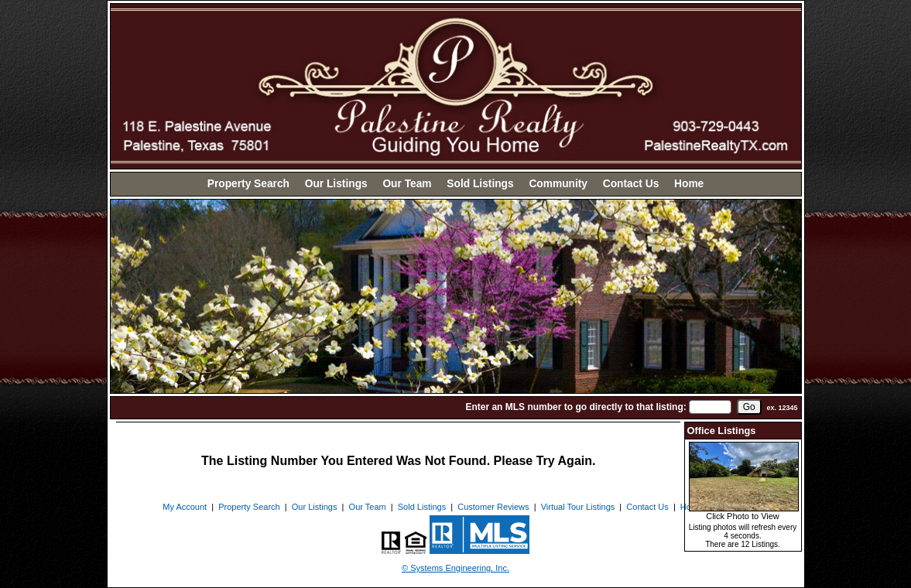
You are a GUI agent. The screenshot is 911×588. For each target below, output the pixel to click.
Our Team (407, 184)
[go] (749, 407)
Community (558, 184)
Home (689, 184)
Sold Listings (480, 184)
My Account (185, 507)
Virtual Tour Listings (578, 507)
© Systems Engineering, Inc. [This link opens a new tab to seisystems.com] (455, 568)
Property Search (248, 184)
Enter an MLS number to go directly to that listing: (575, 407)
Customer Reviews (493, 507)
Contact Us (631, 184)
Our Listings (336, 184)
